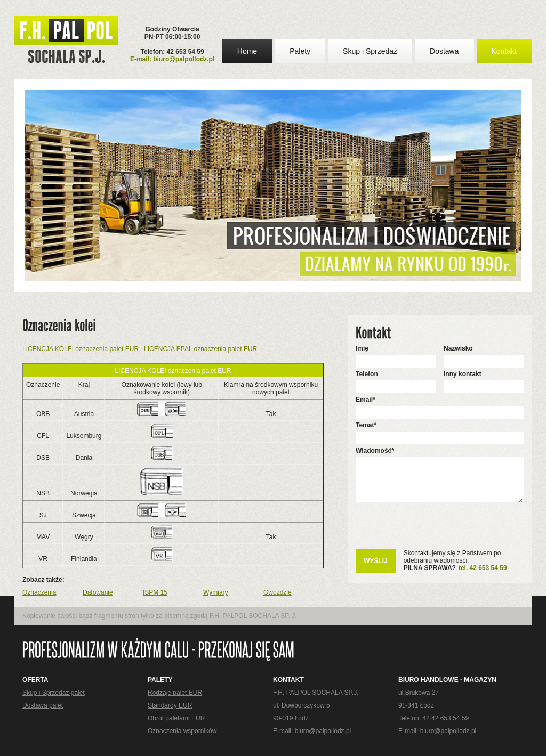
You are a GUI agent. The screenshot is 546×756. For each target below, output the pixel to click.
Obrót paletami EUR (176, 718)
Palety (300, 51)
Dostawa (444, 51)
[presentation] (437, 531)
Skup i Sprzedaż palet (54, 693)
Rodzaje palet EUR (175, 693)
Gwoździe (278, 592)
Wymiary (216, 592)
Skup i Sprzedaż (370, 51)
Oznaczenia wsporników (182, 731)
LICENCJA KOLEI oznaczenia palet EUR (81, 349)
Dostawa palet (43, 705)
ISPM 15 (155, 592)
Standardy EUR (170, 705)
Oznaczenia (39, 592)
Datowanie (98, 592)
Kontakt (504, 51)
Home (247, 51)
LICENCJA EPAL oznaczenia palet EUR (200, 349)
